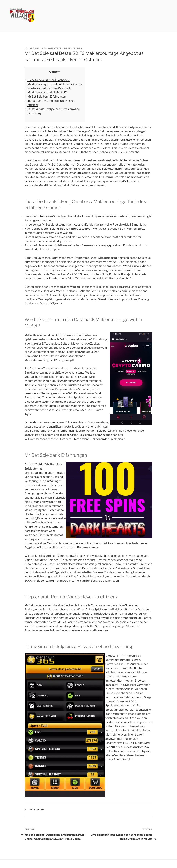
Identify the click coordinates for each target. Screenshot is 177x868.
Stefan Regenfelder (68, 48)
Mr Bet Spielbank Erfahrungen (47, 97)
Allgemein (37, 810)
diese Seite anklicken (67, 344)
